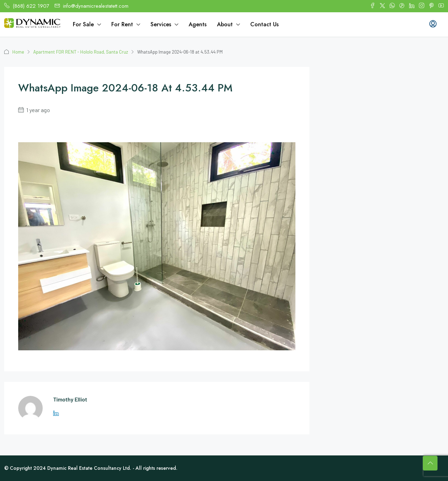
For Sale (83, 24)
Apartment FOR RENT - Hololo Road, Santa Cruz (81, 52)
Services (161, 24)
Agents (198, 24)
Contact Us (264, 24)
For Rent (122, 24)
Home (18, 52)
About (225, 24)
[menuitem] (433, 25)
